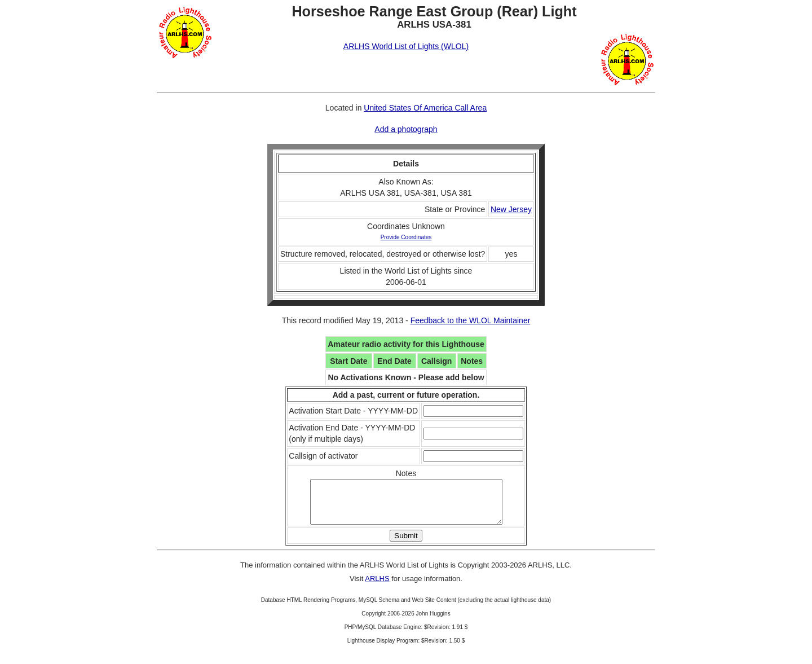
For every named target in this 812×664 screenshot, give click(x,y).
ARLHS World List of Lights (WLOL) (406, 46)
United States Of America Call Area (425, 108)
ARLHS (377, 587)
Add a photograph (406, 129)
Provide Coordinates (406, 237)
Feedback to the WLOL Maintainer (471, 320)
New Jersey (511, 209)
